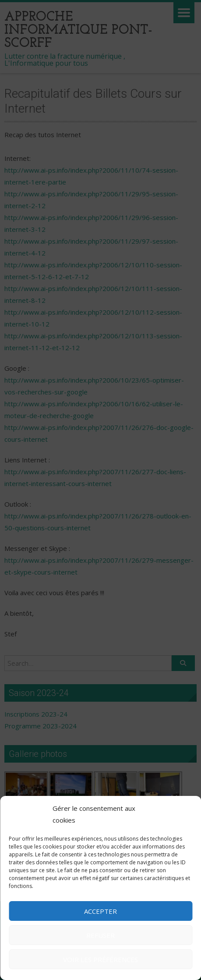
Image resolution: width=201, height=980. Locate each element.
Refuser (100, 935)
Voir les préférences (100, 959)
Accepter (100, 911)
